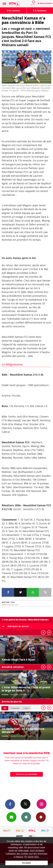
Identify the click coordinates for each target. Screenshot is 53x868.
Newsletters (11, 817)
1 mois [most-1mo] (26, 708)
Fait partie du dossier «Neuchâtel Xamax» (25, 620)
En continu (13, 11)
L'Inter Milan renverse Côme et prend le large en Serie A (26, 689)
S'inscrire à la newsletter (27, 774)
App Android (41, 817)
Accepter (26, 863)
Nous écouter (46, 3)
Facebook (10, 804)
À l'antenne (40, 11)
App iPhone (26, 817)
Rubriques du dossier (16, 626)
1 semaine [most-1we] (15, 708)
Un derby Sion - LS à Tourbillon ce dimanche (23, 730)
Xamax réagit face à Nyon (18, 660)
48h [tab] (5, 708)
